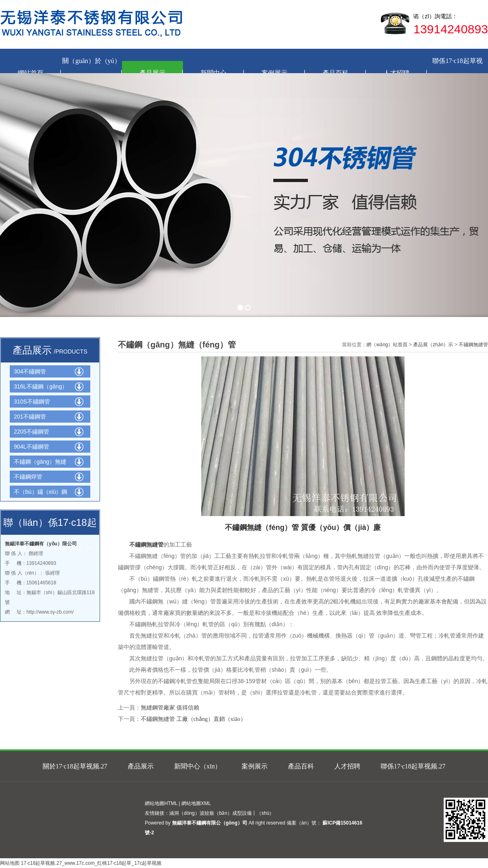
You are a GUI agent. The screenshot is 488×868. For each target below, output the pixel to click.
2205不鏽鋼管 (32, 432)
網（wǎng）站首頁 (387, 345)
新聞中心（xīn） (198, 766)
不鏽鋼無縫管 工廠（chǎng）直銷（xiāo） (193, 719)
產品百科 (301, 766)
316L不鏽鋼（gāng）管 (41, 388)
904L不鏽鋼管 (32, 447)
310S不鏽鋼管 (32, 401)
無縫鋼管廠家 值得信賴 (170, 708)
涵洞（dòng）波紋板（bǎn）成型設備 (210, 813)
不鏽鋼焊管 (28, 477)
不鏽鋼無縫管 (473, 345)
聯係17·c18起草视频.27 (413, 766)
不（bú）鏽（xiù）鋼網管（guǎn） (40, 493)
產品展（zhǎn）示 (433, 345)
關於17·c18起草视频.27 (75, 766)
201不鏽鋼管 (30, 417)
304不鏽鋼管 (30, 371)
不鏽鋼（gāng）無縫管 (40, 463)
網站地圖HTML (161, 803)
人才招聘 (347, 766)
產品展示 (141, 766)
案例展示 (255, 766)
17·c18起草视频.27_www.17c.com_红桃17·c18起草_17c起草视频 (91, 863)
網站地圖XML (196, 803)
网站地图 (10, 863)
